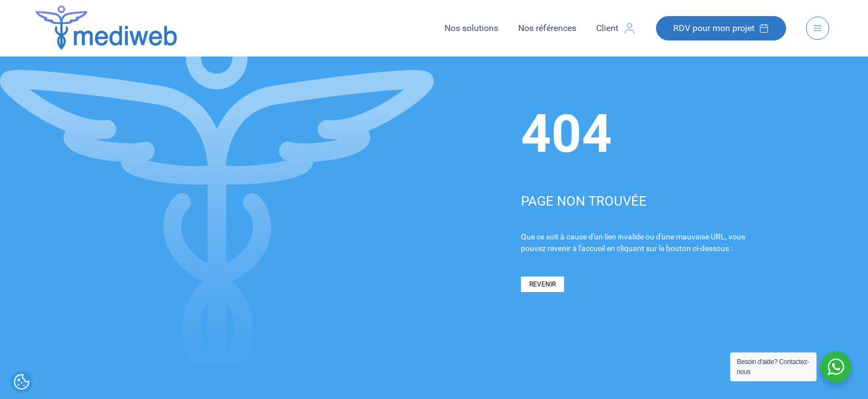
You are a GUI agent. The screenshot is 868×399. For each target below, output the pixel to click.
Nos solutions (471, 28)
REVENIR (542, 284)
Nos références (547, 28)
